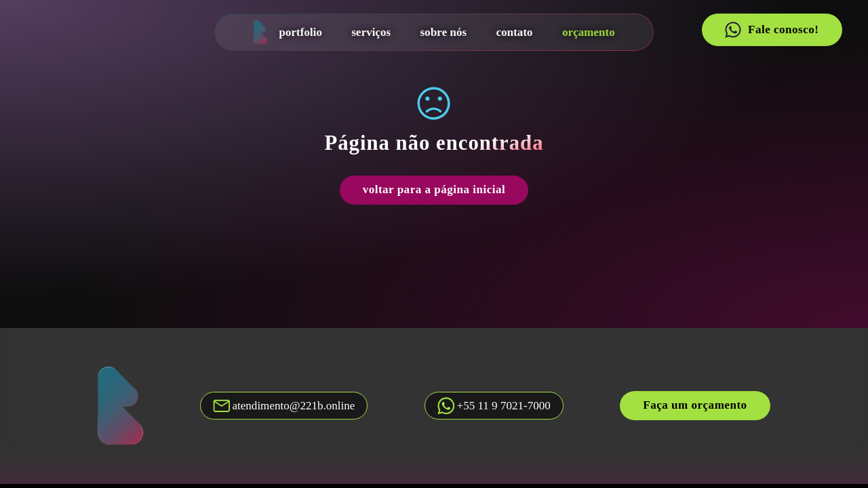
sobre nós (443, 32)
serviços (371, 32)
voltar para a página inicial (434, 189)
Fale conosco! (772, 30)
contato (514, 32)
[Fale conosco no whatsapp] (494, 405)
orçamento (589, 32)
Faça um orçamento (695, 405)
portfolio (300, 32)
